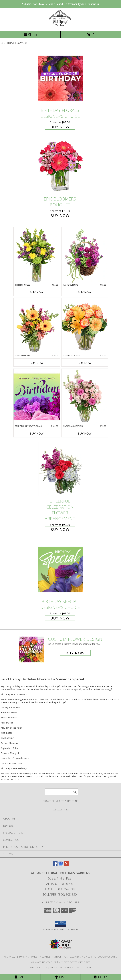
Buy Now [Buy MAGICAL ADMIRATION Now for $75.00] (85, 433)
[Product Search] (61, 792)
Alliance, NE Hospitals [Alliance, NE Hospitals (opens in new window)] (54, 957)
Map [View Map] (60, 977)
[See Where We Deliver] (61, 810)
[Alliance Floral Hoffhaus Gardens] (60, 26)
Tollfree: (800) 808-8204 (60, 895)
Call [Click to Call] (20, 977)
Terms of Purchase (61, 968)
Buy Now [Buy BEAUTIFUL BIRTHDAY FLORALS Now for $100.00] (37, 433)
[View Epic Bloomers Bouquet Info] (61, 167)
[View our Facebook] (55, 865)
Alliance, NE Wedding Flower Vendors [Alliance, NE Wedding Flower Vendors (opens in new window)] (94, 957)
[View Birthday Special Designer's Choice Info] (61, 569)
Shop (30, 35)
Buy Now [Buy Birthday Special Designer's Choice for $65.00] (60, 618)
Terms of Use (84, 968)
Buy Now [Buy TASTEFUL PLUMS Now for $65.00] (85, 292)
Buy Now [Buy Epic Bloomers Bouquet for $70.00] (60, 215)
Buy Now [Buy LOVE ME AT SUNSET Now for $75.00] (85, 363)
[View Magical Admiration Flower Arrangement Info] (85, 397)
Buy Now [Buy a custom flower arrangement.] (75, 653)
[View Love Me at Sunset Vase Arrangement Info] (85, 326)
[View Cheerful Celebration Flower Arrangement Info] (61, 469)
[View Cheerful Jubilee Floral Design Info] (37, 255)
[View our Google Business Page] (61, 865)
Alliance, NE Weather (43, 962)
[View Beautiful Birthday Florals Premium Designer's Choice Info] (37, 397)
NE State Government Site (74, 962)
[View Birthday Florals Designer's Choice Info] (61, 78)
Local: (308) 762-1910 (61, 889)
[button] (60, 924)
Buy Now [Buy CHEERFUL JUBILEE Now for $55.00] (37, 292)
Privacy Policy (38, 968)
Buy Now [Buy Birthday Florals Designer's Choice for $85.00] (60, 127)
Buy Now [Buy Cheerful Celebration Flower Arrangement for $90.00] (60, 529)
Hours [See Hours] (101, 977)
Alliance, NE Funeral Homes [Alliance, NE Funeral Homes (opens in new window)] (21, 957)
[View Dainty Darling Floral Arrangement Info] (37, 326)
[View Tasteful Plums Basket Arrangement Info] (85, 255)
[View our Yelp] (66, 865)
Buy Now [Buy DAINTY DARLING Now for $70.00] (37, 363)
